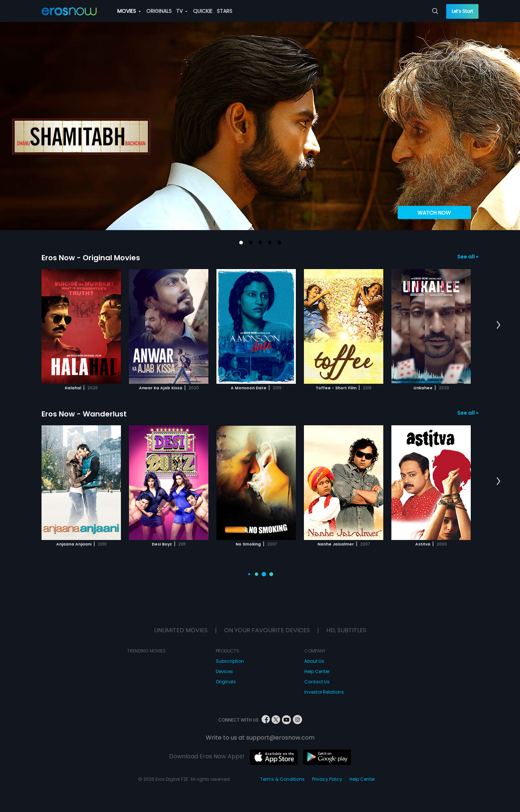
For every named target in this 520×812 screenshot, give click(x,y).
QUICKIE (203, 11)
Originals (226, 682)
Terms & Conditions (282, 779)
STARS (225, 11)
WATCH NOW (434, 213)
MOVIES (129, 11)
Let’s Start (462, 11)
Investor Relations (324, 692)
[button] (241, 243)
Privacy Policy (327, 779)
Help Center (317, 671)
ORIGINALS (159, 11)
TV (182, 11)
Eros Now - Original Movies (91, 258)
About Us (314, 661)
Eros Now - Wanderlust (84, 414)
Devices (224, 671)
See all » (468, 257)
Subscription (230, 661)
